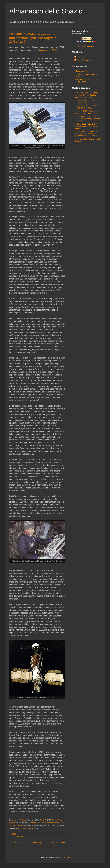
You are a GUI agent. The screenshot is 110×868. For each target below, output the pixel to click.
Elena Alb (81, 57)
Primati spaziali (81, 71)
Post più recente (16, 843)
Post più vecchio (58, 843)
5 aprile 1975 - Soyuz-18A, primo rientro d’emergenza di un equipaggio (87, 119)
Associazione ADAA (48, 50)
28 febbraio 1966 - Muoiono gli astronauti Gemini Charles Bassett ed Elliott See (87, 95)
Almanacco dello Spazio (46, 11)
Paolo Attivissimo (84, 60)
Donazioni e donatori (87, 46)
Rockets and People (25, 828)
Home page (37, 843)
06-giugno (19, 837)
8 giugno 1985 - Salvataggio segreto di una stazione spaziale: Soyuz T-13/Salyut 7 (87, 134)
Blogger (67, 857)
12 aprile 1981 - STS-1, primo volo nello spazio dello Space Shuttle (87, 126)
